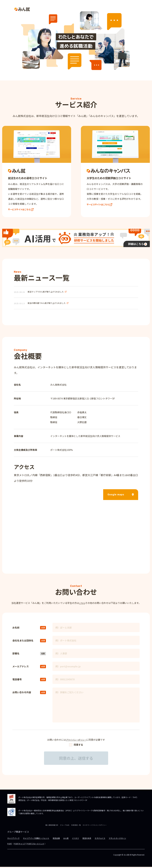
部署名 (16, 655)
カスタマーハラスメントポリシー (95, 826)
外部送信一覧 (76, 826)
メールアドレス (21, 667)
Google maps (121, 496)
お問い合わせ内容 (22, 693)
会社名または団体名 (23, 642)
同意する (76, 746)
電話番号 (17, 680)
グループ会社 (65, 826)
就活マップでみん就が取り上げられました (46, 293)
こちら (82, 604)
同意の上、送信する (76, 759)
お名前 (16, 629)
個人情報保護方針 (52, 826)
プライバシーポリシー (76, 741)
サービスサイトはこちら (22, 210)
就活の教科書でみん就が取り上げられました (47, 305)
